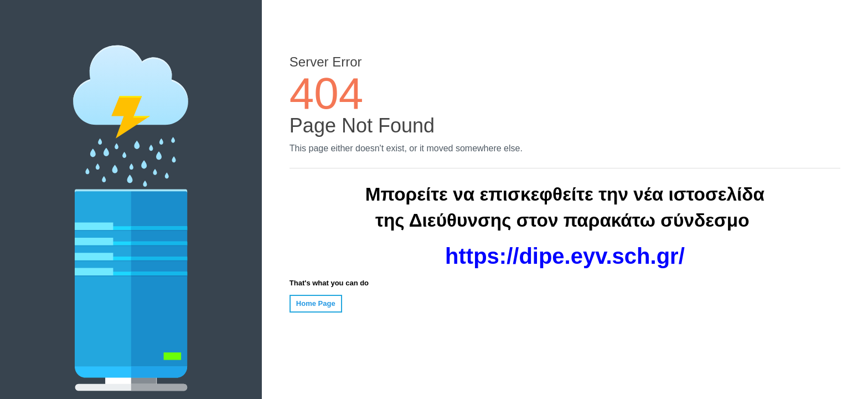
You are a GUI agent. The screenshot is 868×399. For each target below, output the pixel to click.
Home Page (316, 303)
